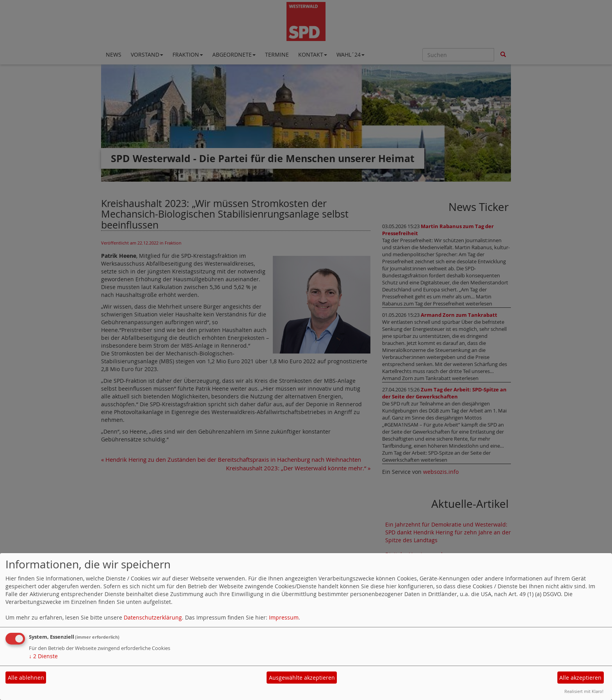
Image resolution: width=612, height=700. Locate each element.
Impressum (284, 617)
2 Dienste (43, 656)
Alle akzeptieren (580, 678)
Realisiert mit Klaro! (584, 691)
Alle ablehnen (26, 678)
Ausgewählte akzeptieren (302, 678)
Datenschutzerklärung (153, 617)
